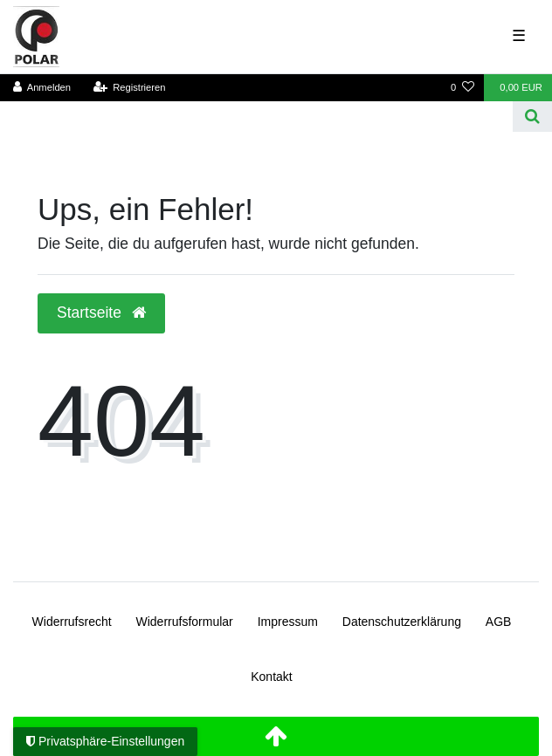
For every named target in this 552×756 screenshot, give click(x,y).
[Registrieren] (129, 88)
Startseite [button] (101, 313)
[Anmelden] (42, 88)
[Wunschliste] (462, 88)
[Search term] (256, 117)
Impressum (288, 622)
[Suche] (532, 117)
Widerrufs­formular (185, 622)
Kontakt (271, 677)
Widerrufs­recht (72, 622)
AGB (499, 622)
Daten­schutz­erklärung (402, 622)
